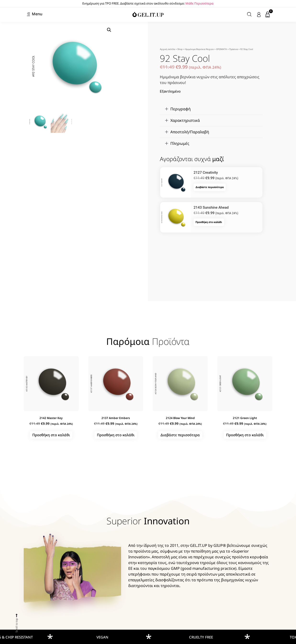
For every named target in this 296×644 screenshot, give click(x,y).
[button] (109, 30)
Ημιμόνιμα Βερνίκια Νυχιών (199, 49)
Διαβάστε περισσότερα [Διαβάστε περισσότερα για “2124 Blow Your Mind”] (180, 435)
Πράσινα (234, 49)
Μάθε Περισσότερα (199, 3)
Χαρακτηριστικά (185, 120)
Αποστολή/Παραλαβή (190, 132)
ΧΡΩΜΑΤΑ (221, 49)
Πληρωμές (180, 143)
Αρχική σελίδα (167, 49)
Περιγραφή (181, 109)
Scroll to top (16, 625)
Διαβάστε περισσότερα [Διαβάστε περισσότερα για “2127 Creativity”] (210, 187)
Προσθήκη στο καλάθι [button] (209, 222)
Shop (180, 49)
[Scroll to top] (17, 615)
